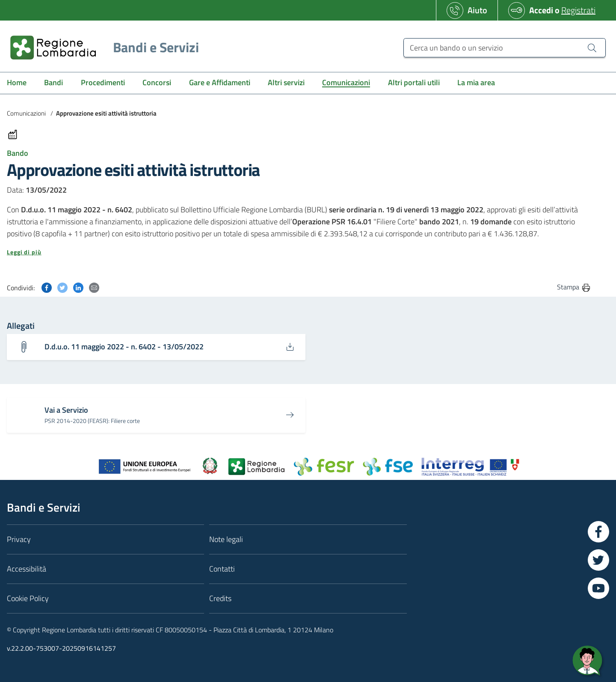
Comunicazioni (26, 113)
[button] (299, 252)
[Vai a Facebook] (598, 532)
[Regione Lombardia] (101, 47)
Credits (220, 598)
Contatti (222, 569)
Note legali (226, 539)
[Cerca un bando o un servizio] (505, 48)
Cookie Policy (28, 598)
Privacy (19, 539)
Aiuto (477, 10)
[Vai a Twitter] (598, 560)
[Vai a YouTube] (598, 588)
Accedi (541, 10)
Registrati (578, 10)
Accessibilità (27, 569)
